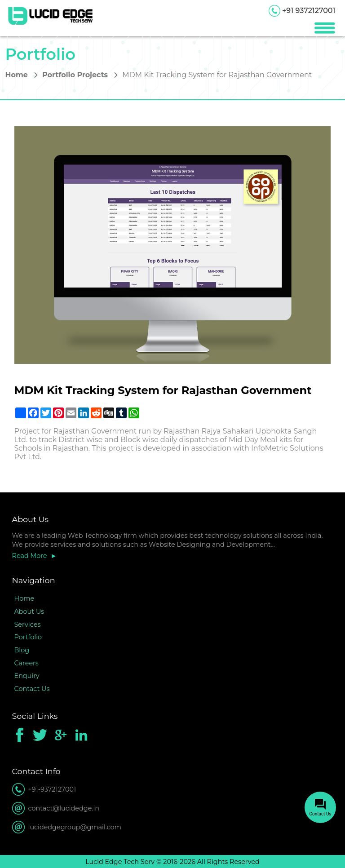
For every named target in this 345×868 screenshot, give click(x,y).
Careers (27, 663)
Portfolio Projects (75, 75)
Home (17, 75)
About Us (29, 611)
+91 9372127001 (309, 11)
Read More (30, 556)
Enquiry (27, 676)
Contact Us (32, 689)
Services (28, 624)
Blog (22, 650)
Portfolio (28, 637)
